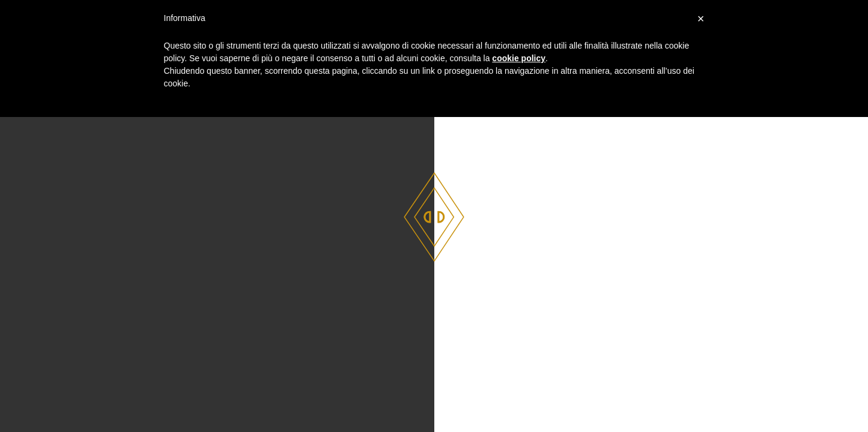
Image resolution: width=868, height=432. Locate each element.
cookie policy (519, 58)
